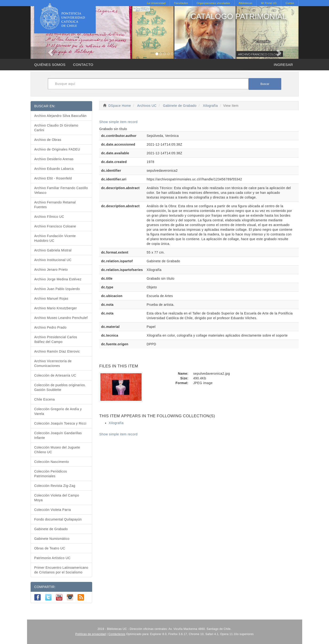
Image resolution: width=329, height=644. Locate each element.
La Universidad (156, 3)
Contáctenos (117, 634)
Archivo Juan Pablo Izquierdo (57, 289)
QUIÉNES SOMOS (50, 65)
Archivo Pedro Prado (50, 327)
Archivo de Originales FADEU (57, 149)
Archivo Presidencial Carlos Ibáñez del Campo (56, 339)
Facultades (181, 3)
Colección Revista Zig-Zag (55, 486)
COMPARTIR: (45, 587)
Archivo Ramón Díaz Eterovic (57, 351)
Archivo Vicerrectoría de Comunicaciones (53, 363)
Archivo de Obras (48, 140)
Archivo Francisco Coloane (55, 226)
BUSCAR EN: (45, 106)
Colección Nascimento (52, 462)
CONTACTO (83, 65)
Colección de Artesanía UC (55, 375)
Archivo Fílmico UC (49, 217)
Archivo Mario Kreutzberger (56, 308)
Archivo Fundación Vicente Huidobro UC (55, 238)
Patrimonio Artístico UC (52, 558)
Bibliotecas (246, 3)
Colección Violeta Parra (53, 510)
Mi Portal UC (269, 3)
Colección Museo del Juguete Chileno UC (57, 450)
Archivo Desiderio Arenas (54, 159)
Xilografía (210, 106)
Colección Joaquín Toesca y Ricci (60, 423)
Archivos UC (147, 106)
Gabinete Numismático (52, 539)
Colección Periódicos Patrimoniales (51, 474)
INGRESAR (283, 65)
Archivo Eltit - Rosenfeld (53, 178)
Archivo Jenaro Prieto (51, 270)
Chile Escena (45, 399)
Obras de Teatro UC (50, 548)
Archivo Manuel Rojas (51, 298)
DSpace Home (120, 106)
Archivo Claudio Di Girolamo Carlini (56, 128)
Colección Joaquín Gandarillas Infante (58, 435)
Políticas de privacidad (91, 634)
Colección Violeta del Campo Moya (57, 498)
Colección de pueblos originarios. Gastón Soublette (60, 387)
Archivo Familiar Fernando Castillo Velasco (61, 190)
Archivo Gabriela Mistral (53, 250)
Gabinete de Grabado (180, 106)
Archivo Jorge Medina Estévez (58, 279)
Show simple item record (118, 122)
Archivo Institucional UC (53, 260)
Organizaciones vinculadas (213, 3)
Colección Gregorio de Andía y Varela (58, 411)
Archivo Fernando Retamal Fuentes (55, 205)
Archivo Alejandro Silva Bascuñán (61, 116)
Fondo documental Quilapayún (58, 519)
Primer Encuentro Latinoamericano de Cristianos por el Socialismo (61, 570)
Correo (290, 3)
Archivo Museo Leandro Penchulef (61, 318)
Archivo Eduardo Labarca (54, 169)
